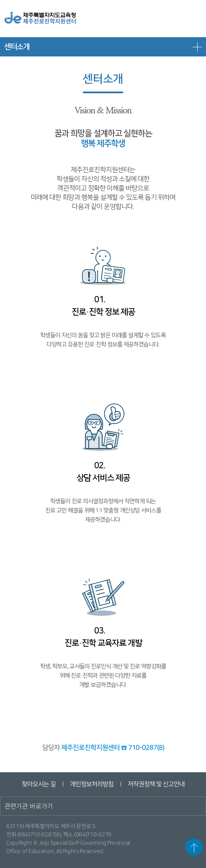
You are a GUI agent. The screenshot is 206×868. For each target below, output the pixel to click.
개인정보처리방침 (91, 784)
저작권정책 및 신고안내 (156, 784)
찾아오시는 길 (38, 784)
